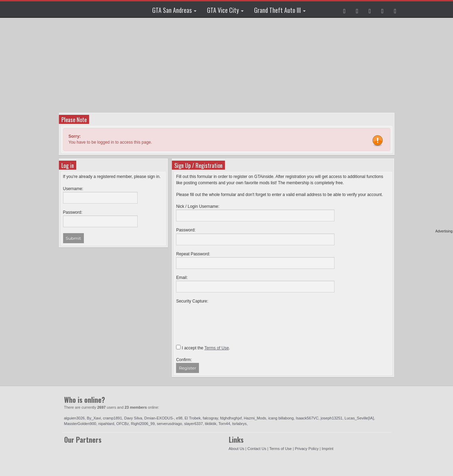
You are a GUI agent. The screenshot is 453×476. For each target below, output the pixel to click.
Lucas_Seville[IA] (359, 418)
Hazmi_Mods (255, 418)
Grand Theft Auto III (280, 10)
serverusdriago (169, 424)
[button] (345, 9)
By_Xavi (94, 418)
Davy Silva (133, 418)
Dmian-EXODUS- (159, 418)
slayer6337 (193, 424)
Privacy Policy (307, 449)
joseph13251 (332, 418)
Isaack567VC (307, 418)
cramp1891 (112, 418)
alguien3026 (75, 418)
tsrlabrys (239, 424)
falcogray (210, 418)
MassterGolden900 (80, 424)
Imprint (328, 449)
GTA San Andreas (174, 10)
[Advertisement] (227, 64)
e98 (179, 418)
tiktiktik (211, 424)
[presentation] (229, 318)
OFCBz (123, 424)
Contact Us (257, 449)
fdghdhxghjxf (231, 418)
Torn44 (224, 424)
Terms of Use (281, 449)
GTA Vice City (225, 10)
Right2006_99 (143, 424)
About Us (237, 449)
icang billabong (281, 418)
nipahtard (106, 424)
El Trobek (193, 418)
